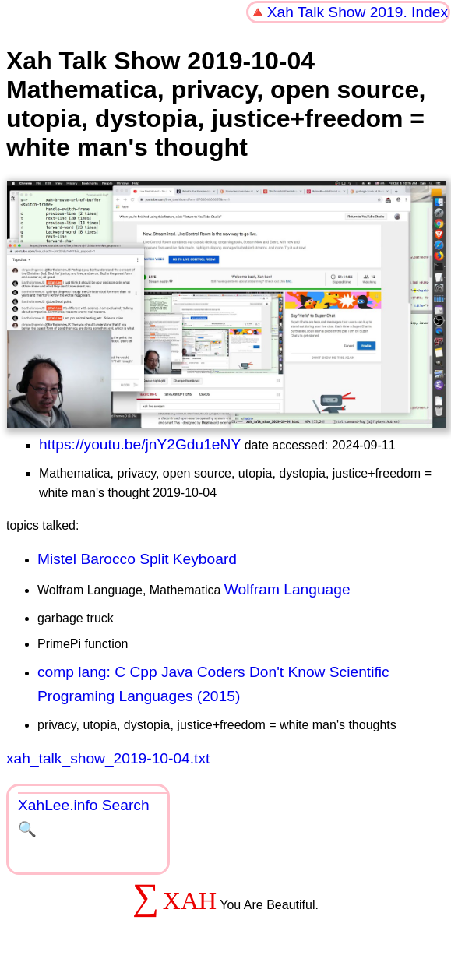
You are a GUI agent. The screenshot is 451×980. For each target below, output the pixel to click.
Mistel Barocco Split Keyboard (137, 559)
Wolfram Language (287, 589)
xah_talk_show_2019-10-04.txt (108, 758)
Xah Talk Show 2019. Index (358, 12)
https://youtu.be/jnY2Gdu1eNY (140, 444)
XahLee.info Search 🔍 (84, 817)
